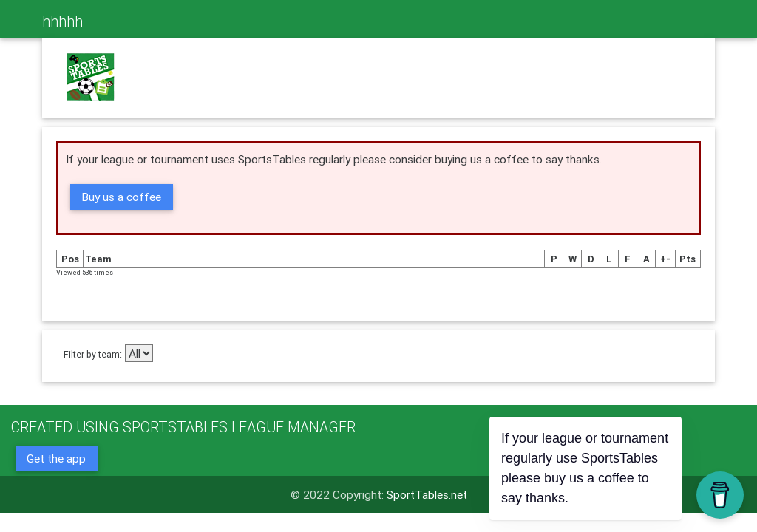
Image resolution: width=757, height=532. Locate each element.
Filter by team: (93, 354)
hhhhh (62, 21)
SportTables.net (427, 494)
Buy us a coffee (121, 197)
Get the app (56, 458)
